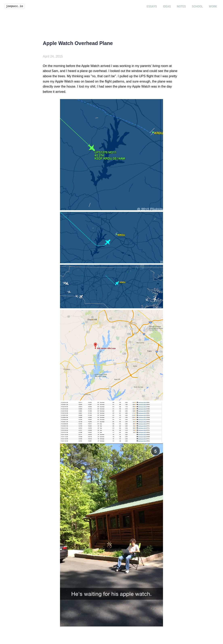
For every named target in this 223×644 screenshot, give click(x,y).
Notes (181, 6)
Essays (152, 6)
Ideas (167, 6)
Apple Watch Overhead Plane (78, 43)
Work (213, 6)
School (197, 6)
